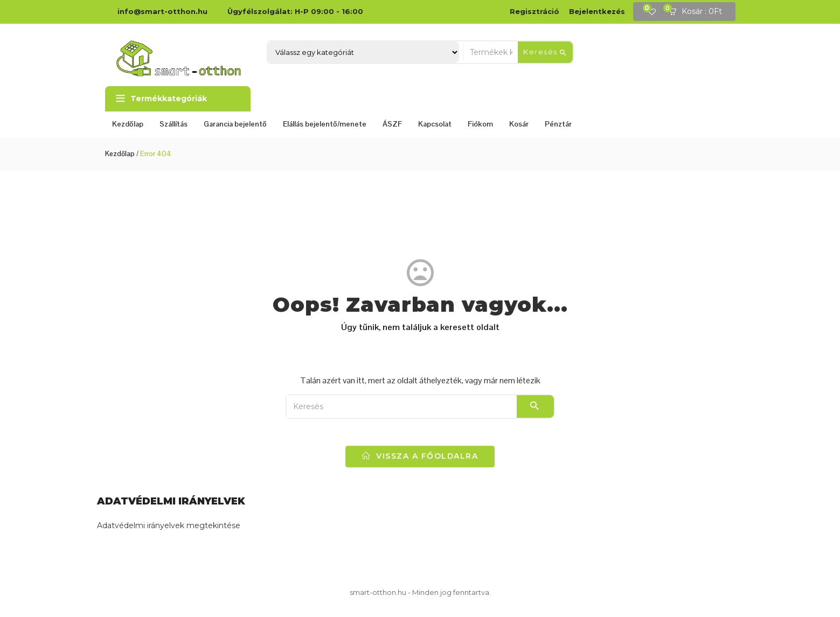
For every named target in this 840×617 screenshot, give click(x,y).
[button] (699, 12)
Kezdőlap (128, 124)
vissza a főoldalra (420, 456)
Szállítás (173, 124)
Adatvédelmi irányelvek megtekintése (169, 525)
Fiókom (480, 124)
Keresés (545, 52)
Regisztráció (534, 11)
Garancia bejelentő (235, 124)
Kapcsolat (435, 124)
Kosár (519, 124)
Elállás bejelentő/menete (325, 124)
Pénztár (558, 124)
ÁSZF (392, 124)
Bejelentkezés (597, 11)
